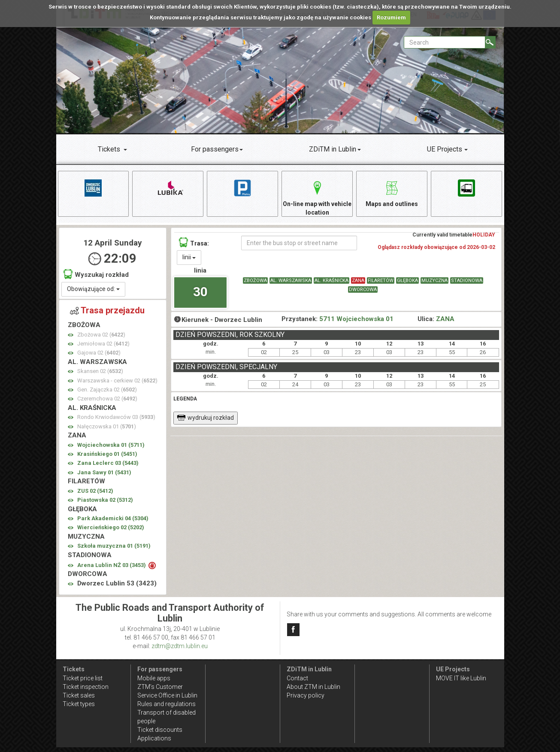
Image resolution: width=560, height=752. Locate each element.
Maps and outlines (392, 193)
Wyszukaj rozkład (96, 274)
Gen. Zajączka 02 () (107, 390)
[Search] (490, 42)
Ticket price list (83, 678)
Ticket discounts (160, 730)
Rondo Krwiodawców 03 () (116, 417)
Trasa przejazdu (107, 310)
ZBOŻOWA (255, 280)
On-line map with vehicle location (317, 197)
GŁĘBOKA (407, 280)
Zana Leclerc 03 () (108, 463)
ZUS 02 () (95, 491)
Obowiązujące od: (93, 289)
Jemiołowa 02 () (103, 344)
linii (189, 257)
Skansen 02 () (100, 371)
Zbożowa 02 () (101, 335)
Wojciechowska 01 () (111, 445)
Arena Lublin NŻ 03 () (112, 565)
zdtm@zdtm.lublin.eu (180, 646)
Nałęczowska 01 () (107, 426)
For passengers (215, 149)
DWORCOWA (363, 290)
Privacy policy (306, 695)
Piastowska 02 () (105, 500)
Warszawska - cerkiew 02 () (117, 381)
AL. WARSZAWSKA (291, 280)
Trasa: (194, 242)
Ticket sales (79, 695)
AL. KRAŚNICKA (331, 280)
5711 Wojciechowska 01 (356, 319)
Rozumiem (391, 17)
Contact (297, 678)
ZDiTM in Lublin (333, 149)
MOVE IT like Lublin (461, 678)
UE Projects (445, 149)
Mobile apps (154, 678)
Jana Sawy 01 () (104, 472)
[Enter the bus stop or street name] (299, 243)
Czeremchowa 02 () (107, 399)
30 (200, 292)
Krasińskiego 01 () (107, 454)
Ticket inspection (86, 687)
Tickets (109, 149)
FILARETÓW (381, 280)
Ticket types (79, 704)
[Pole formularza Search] (445, 42)
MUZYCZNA (434, 280)
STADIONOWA (467, 280)
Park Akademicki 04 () (113, 518)
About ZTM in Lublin (313, 687)
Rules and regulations (166, 704)
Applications (154, 738)
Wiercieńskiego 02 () (111, 527)
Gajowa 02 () (99, 353)
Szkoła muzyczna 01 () (114, 546)
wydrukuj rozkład (205, 418)
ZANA (358, 280)
